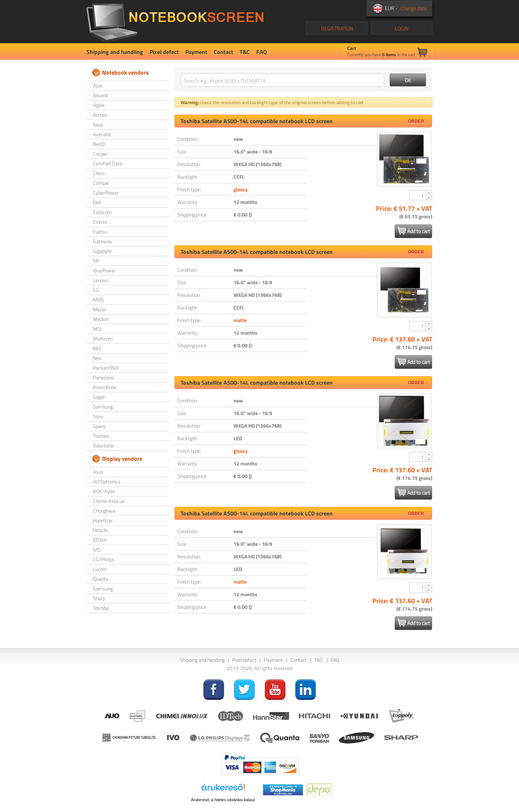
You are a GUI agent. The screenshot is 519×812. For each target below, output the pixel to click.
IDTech (100, 540)
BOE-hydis (104, 491)
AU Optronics (107, 481)
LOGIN (402, 28)
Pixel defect (164, 52)
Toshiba (101, 436)
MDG (98, 300)
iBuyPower (105, 270)
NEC (97, 348)
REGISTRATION (337, 28)
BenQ (99, 144)
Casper (100, 154)
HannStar (103, 520)
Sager (99, 397)
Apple (99, 105)
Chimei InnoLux (109, 501)
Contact (223, 52)
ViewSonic (104, 445)
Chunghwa (104, 511)
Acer (98, 86)
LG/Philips (104, 559)
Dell (97, 202)
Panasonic (104, 377)
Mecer (100, 309)
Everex (100, 222)
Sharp (99, 598)
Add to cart (414, 231)
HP (96, 261)
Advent (100, 95)
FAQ (261, 52)
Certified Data (108, 163)
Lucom (100, 569)
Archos (100, 115)
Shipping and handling (115, 52)
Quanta (101, 579)
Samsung (103, 407)
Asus (98, 124)
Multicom (103, 338)
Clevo (99, 173)
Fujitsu (100, 231)
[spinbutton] (418, 195)
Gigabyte (102, 251)
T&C (245, 52)
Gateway (103, 241)
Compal (101, 183)
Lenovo (101, 280)
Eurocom (102, 212)
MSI (97, 329)
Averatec (102, 134)
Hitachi (100, 530)
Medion (101, 319)
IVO (97, 550)
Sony (98, 416)
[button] (429, 193)
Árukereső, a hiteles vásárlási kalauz (223, 800)
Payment (196, 52)
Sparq (99, 426)
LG (96, 290)
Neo (97, 358)
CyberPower (106, 193)
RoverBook (105, 387)
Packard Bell (106, 368)
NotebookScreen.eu (175, 22)
